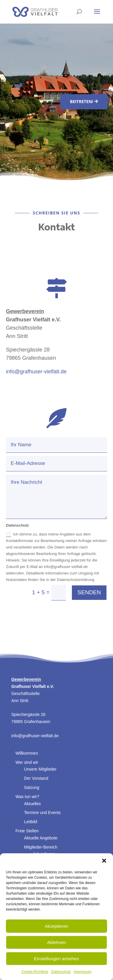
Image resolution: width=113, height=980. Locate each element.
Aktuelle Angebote (41, 838)
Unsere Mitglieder (40, 769)
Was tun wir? (27, 797)
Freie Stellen (27, 831)
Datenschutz (61, 972)
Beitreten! (81, 101)
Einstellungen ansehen (56, 959)
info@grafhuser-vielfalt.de (36, 372)
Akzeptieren (56, 926)
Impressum (83, 972)
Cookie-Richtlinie (35, 972)
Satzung (32, 787)
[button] (104, 861)
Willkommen (27, 753)
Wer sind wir (27, 762)
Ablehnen (56, 942)
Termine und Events (42, 813)
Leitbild (30, 822)
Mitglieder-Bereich (41, 847)
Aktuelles (32, 804)
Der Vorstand (36, 778)
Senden (89, 592)
